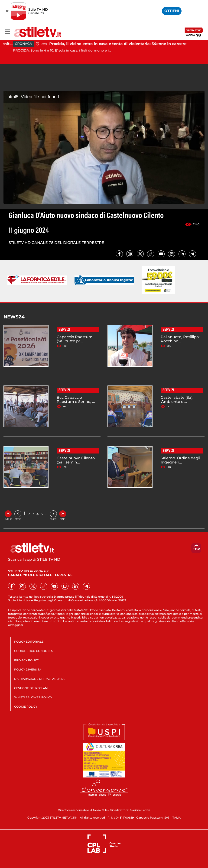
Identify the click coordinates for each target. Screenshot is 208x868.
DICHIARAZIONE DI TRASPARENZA (39, 679)
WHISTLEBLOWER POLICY (33, 697)
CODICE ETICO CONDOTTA (33, 651)
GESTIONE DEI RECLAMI (31, 688)
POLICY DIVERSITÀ (28, 669)
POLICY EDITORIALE (29, 642)
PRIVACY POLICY (27, 660)
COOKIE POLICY (26, 707)
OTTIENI (172, 11)
